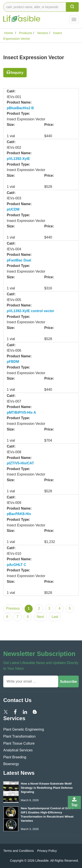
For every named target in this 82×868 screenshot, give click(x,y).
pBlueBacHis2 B (20, 108)
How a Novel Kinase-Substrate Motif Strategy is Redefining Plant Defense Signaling (47, 788)
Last (55, 617)
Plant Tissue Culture (19, 743)
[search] (72, 7)
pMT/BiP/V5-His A (21, 412)
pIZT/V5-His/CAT (20, 463)
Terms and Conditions (18, 851)
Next (40, 617)
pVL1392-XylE (18, 159)
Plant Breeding (15, 757)
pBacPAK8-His (19, 514)
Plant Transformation (19, 736)
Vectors (42, 33)
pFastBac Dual (19, 260)
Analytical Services (18, 750)
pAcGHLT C (17, 565)
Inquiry (17, 73)
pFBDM (13, 362)
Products (25, 33)
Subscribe (68, 682)
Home (8, 33)
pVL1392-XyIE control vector (31, 311)
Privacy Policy (47, 851)
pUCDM (13, 209)
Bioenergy (11, 764)
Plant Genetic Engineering (24, 729)
